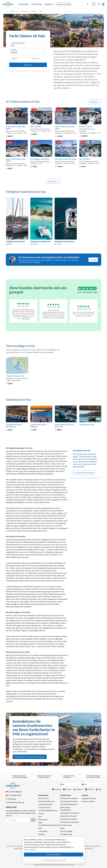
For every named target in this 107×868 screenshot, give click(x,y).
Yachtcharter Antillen (68, 819)
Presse (41, 814)
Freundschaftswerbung (48, 810)
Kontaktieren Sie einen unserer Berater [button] (30, 757)
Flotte (62, 828)
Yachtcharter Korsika (68, 816)
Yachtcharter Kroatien (69, 801)
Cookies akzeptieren (54, 854)
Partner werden (88, 801)
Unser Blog (43, 831)
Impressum (43, 820)
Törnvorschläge (66, 831)
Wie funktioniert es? (46, 801)
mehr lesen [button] (26, 319)
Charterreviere (66, 825)
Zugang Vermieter (89, 798)
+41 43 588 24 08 (13, 795)
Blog (98, 789)
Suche (28, 65)
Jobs (40, 817)
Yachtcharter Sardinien (69, 798)
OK (33, 820)
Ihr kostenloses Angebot (84, 473)
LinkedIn (89, 789)
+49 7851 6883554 (14, 792)
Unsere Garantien (45, 804)
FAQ (40, 828)
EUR (91, 784)
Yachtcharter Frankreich (70, 813)
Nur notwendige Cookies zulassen (53, 860)
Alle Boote (95, 102)
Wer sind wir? (44, 798)
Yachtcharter (55, 825)
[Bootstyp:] (28, 51)
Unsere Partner (45, 807)
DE (69, 784)
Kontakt (93, 260)
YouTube (67, 789)
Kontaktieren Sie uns (15, 802)
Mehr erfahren (30, 850)
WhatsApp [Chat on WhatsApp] (11, 799)
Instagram (78, 789)
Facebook (57, 789)
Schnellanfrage (66, 834)
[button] (24, 4)
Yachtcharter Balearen (69, 804)
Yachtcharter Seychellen (70, 822)
